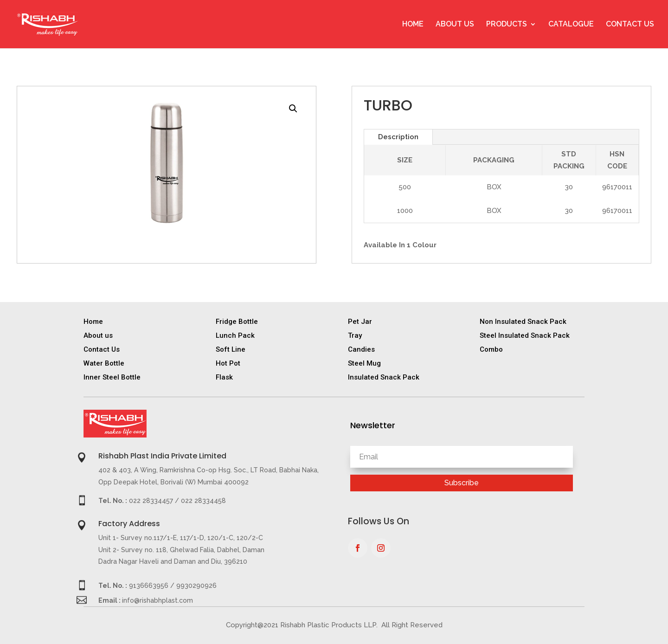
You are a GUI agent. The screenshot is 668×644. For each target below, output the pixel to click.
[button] (293, 109)
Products (507, 25)
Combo (491, 349)
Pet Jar (360, 322)
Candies (361, 349)
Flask (224, 377)
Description (398, 137)
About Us (455, 25)
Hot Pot (228, 363)
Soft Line (231, 349)
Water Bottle (104, 363)
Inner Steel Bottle (112, 377)
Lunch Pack (235, 335)
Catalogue (571, 25)
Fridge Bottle (237, 322)
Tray (355, 335)
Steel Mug (364, 363)
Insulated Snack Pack (384, 377)
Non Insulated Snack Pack (523, 322)
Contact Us (630, 25)
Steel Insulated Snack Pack (525, 335)
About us (98, 335)
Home (413, 25)
